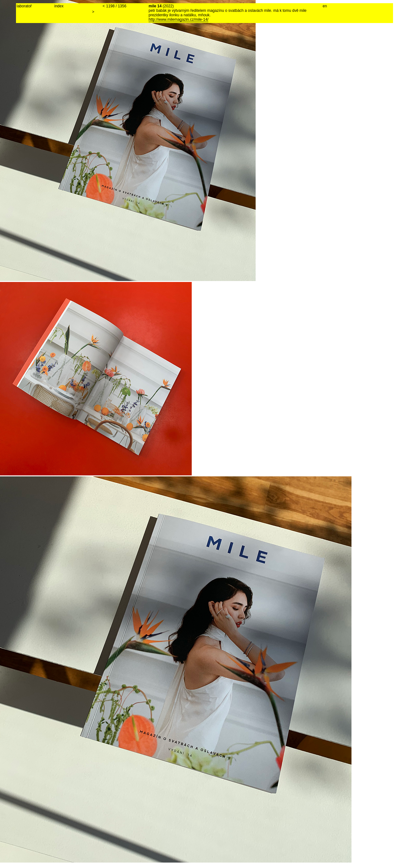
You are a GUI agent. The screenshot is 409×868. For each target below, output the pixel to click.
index (59, 6)
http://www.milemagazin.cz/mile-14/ (178, 20)
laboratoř (24, 6)
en (325, 6)
